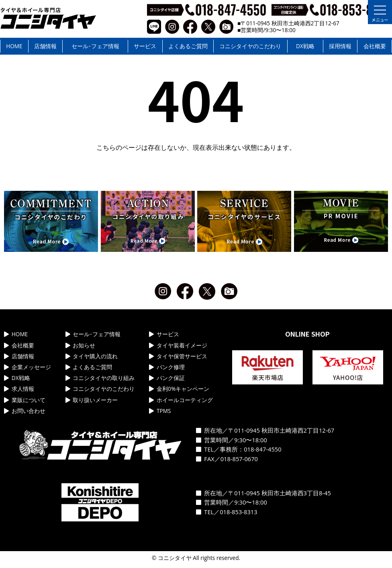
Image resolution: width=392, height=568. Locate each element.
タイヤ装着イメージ (178, 345)
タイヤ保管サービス (178, 356)
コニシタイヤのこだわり (250, 46)
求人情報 (19, 389)
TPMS (160, 411)
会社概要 (375, 46)
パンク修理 (167, 367)
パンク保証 (167, 378)
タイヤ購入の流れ (92, 356)
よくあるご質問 (188, 46)
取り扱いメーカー (92, 400)
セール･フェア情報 (95, 46)
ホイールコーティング (181, 400)
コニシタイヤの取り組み (100, 378)
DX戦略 (305, 46)
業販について (25, 400)
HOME (14, 46)
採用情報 (340, 46)
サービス (145, 46)
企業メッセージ (28, 367)
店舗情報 (45, 46)
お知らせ (81, 345)
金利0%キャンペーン (179, 389)
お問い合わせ (25, 411)
